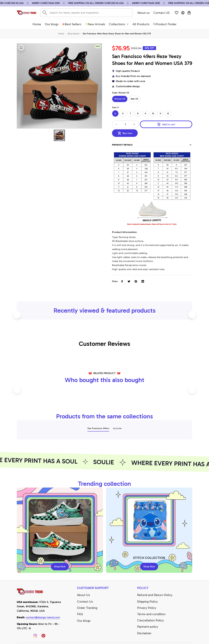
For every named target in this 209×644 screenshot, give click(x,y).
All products (73, 34)
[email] (43, 618)
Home (61, 34)
